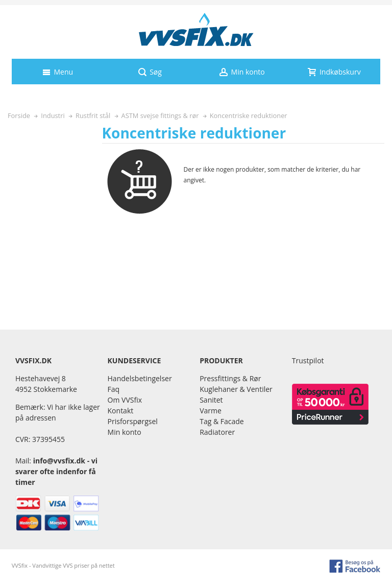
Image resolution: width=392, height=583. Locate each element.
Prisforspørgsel (133, 421)
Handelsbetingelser (140, 378)
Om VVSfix (125, 400)
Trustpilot (308, 360)
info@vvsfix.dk (59, 461)
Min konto (125, 432)
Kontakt (121, 411)
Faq (114, 389)
